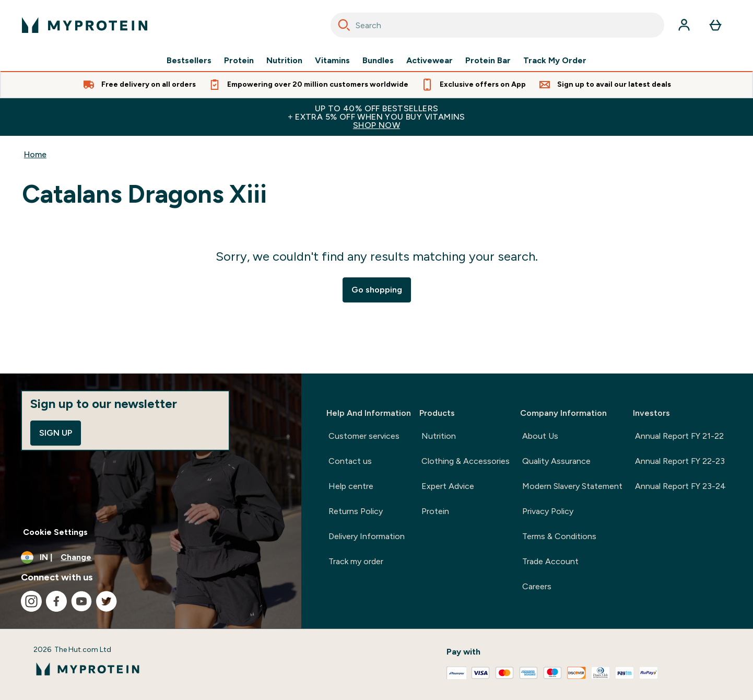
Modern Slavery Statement (572, 486)
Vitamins (332, 61)
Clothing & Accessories (466, 461)
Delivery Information (367, 536)
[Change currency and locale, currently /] (151, 557)
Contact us (350, 461)
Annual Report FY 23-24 (680, 486)
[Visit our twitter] (107, 601)
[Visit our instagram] (31, 601)
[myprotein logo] (85, 25)
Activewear (430, 61)
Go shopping (377, 290)
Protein (239, 61)
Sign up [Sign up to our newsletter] (56, 433)
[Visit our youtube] (81, 601)
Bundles (378, 61)
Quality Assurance (556, 461)
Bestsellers (189, 61)
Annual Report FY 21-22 (679, 436)
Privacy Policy (548, 511)
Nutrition (284, 61)
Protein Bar (488, 61)
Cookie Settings (55, 532)
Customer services (364, 436)
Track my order (356, 561)
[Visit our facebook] (56, 601)
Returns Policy (356, 511)
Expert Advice (448, 486)
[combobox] (497, 25)
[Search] (344, 25)
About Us (540, 436)
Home (35, 154)
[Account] (684, 25)
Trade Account (550, 561)
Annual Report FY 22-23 (680, 461)
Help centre (351, 486)
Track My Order (555, 61)
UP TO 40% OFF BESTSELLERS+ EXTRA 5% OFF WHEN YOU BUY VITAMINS (376, 117)
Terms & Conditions (559, 536)
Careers (537, 586)
